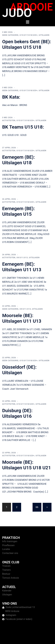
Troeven (6, 566)
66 (37, 507)
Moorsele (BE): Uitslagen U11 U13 (22, 318)
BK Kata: (11, 97)
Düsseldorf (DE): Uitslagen (19, 370)
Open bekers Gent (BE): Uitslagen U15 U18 (27, 44)
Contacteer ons (10, 553)
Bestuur (6, 574)
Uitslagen (44, 35)
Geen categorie (10, 35)
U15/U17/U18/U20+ (29, 35)
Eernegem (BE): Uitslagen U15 (18, 211)
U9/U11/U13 (22, 258)
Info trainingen (10, 541)
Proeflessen (8, 545)
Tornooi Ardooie (11, 578)
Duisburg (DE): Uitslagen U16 (17, 413)
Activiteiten (9, 120)
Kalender (7, 591)
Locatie (6, 549)
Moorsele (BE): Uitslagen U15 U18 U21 (27, 465)
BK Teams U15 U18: (23, 127)
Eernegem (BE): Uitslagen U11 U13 (22, 267)
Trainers (6, 570)
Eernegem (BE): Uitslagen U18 (18, 160)
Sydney (30, 639)
